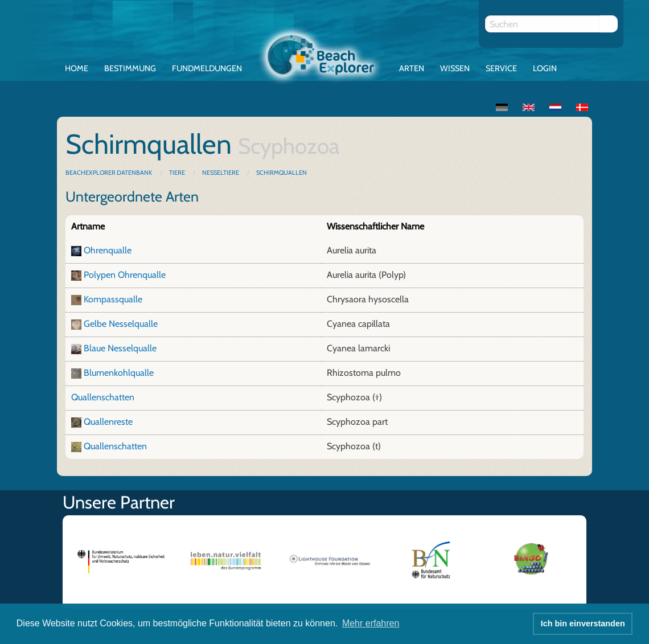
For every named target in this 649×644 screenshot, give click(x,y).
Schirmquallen (282, 173)
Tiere (177, 173)
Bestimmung (130, 68)
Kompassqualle (113, 299)
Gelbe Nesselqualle (121, 324)
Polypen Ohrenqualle (125, 275)
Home (77, 68)
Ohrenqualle (108, 250)
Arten (412, 68)
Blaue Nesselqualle (120, 348)
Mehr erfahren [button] (371, 623)
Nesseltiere (221, 173)
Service (501, 68)
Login (545, 68)
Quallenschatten (103, 397)
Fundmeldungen (207, 68)
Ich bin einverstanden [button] (583, 624)
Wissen (455, 68)
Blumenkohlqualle (119, 373)
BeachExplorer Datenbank (109, 173)
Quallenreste (108, 422)
